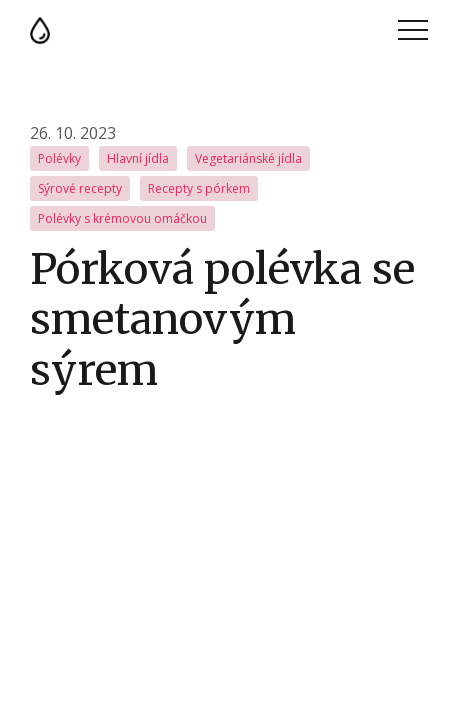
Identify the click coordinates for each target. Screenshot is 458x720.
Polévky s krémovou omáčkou (122, 218)
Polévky (59, 158)
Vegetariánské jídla (248, 158)
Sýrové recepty (80, 188)
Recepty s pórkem (199, 188)
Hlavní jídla (138, 158)
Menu (413, 30)
